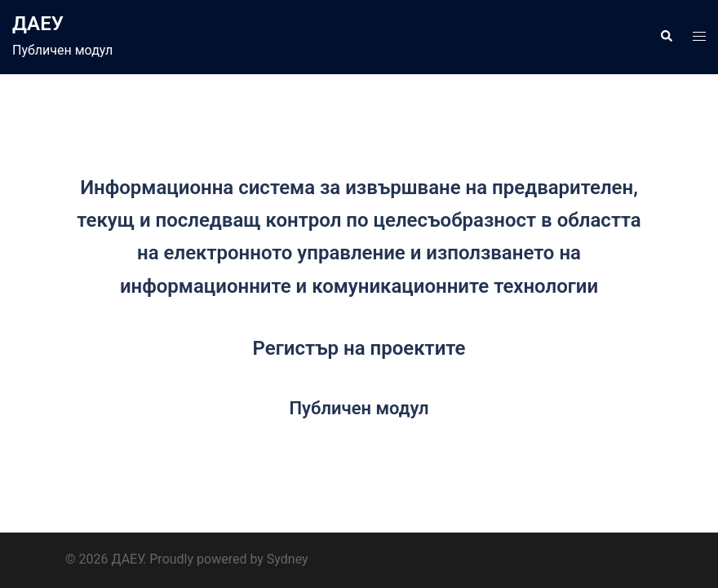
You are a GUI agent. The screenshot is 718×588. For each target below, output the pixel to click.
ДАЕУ (38, 24)
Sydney (288, 559)
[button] (666, 37)
